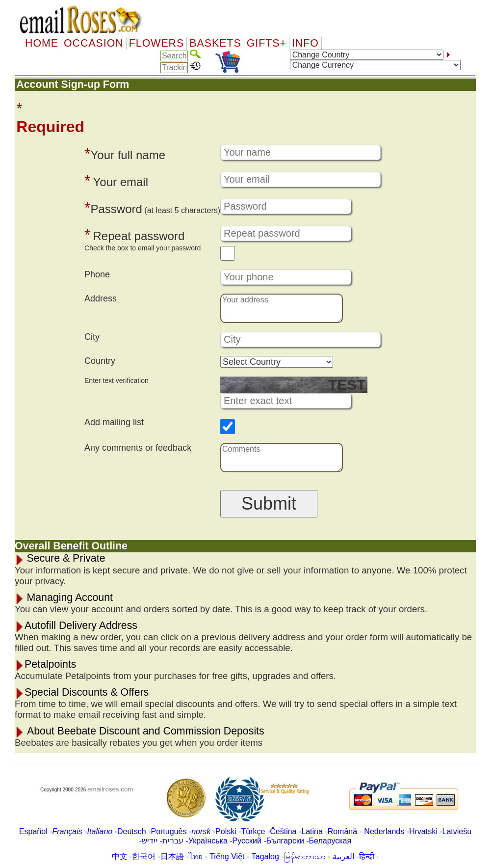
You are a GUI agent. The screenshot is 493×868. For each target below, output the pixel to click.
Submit (269, 503)
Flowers (156, 43)
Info (305, 43)
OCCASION (94, 43)
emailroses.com (110, 789)
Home (42, 43)
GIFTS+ (267, 43)
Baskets (215, 43)
